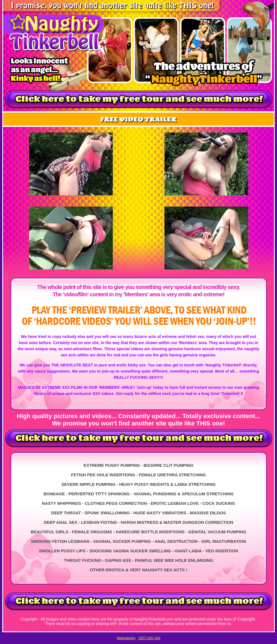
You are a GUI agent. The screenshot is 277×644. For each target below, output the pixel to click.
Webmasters (126, 638)
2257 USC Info (150, 638)
